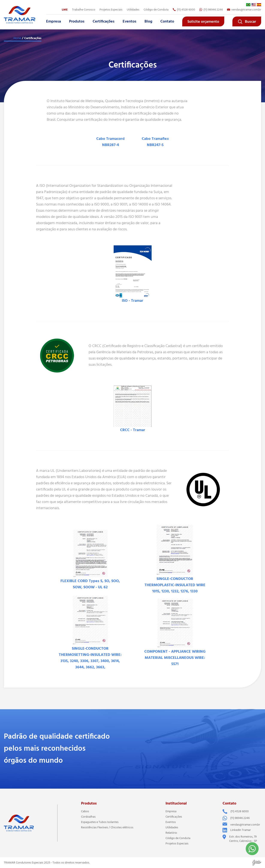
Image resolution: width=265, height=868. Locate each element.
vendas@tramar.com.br (244, 10)
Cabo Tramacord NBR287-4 (110, 142)
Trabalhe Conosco (84, 10)
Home (17, 38)
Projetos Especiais (111, 10)
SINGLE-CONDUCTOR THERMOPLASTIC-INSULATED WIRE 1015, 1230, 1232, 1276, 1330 (175, 585)
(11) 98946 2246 (211, 10)
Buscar (247, 22)
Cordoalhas (88, 817)
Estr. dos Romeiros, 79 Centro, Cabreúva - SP (240, 839)
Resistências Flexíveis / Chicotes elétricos (107, 827)
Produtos (77, 21)
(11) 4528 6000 (184, 10)
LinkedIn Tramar (237, 830)
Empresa (53, 21)
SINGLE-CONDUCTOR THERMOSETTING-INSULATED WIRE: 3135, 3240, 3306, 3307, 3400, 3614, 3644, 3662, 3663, (90, 658)
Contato (167, 21)
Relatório (171, 833)
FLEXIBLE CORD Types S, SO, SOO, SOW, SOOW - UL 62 (90, 584)
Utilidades (133, 10)
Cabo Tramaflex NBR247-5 (155, 142)
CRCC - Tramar (133, 430)
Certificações (104, 21)
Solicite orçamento (203, 22)
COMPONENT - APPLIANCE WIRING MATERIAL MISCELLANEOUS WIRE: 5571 (175, 658)
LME (65, 10)
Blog (148, 21)
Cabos (85, 811)
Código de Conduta (156, 10)
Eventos (129, 21)
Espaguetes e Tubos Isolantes (100, 822)
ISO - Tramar (132, 301)
